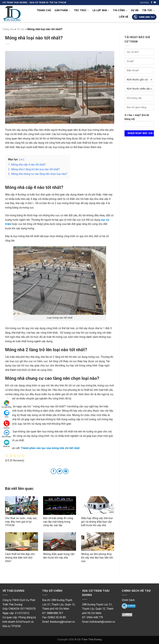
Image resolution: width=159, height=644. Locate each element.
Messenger (7, 434)
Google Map (7, 404)
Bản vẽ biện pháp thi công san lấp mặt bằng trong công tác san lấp (58, 522)
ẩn (22, 160)
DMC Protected (131, 616)
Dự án (135, 10)
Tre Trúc (81, 11)
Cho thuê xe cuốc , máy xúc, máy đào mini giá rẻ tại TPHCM (21, 522)
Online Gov (128, 607)
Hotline (7, 424)
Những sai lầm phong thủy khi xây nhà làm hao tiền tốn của (97, 558)
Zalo (7, 414)
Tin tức (148, 11)
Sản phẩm (62, 11)
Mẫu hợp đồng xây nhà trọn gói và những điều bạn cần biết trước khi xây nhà (97, 522)
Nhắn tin (7, 444)
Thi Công (120, 11)
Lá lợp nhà (101, 11)
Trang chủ (44, 10)
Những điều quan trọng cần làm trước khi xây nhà (59, 556)
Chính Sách (128, 600)
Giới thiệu (144, 2)
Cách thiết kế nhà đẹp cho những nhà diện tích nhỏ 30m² (20, 558)
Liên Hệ (124, 17)
